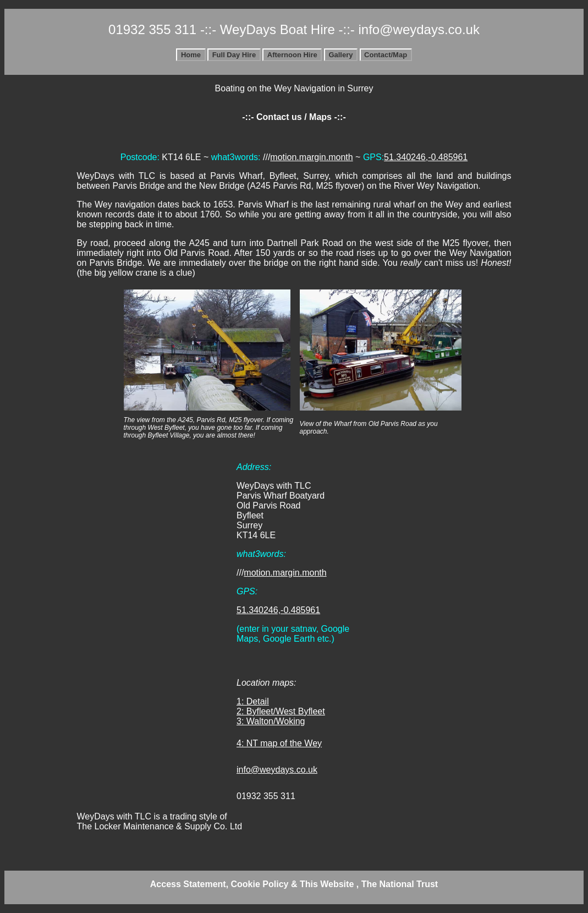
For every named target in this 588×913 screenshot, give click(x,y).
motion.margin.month (311, 157)
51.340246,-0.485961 (426, 157)
